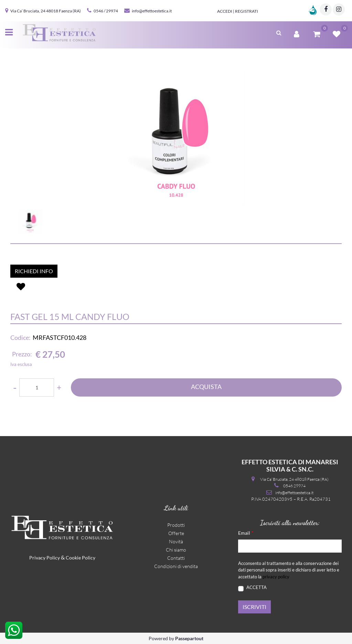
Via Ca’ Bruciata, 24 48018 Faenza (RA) (46, 11)
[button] (279, 32)
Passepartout (189, 638)
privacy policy (276, 577)
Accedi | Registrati (238, 11)
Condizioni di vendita (176, 566)
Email (246, 532)
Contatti (176, 558)
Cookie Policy (81, 558)
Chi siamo (176, 550)
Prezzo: (22, 354)
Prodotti (176, 525)
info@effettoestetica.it (152, 11)
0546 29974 (294, 486)
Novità (176, 541)
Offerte (176, 533)
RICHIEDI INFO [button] (34, 271)
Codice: (20, 337)
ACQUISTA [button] (206, 387)
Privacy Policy (45, 558)
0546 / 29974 (106, 11)
